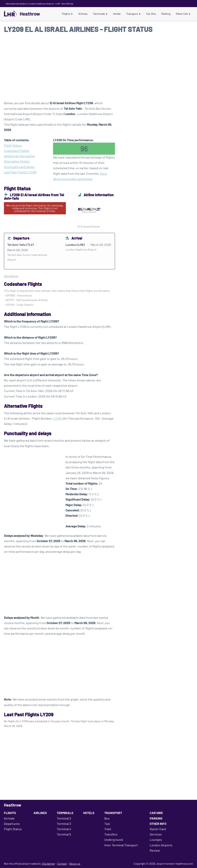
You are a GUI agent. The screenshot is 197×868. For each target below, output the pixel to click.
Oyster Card (158, 829)
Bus (107, 818)
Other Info (183, 14)
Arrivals (9, 818)
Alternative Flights (17, 161)
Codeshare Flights (17, 151)
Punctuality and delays (19, 167)
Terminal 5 (64, 834)
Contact (62, 864)
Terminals (101, 14)
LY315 (57, 418)
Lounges (156, 840)
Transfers (111, 834)
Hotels (118, 14)
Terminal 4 (64, 829)
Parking (166, 14)
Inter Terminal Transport (121, 845)
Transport (134, 14)
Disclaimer (48, 864)
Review (155, 850)
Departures (12, 824)
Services (156, 834)
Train (108, 829)
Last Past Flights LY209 (20, 172)
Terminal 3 (64, 824)
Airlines (84, 14)
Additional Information (19, 156)
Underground (114, 840)
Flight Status (13, 145)
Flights (69, 14)
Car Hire (152, 14)
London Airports (161, 845)
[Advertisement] (98, 69)
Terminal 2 (64, 818)
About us (75, 864)
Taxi (107, 824)
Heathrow (30, 14)
